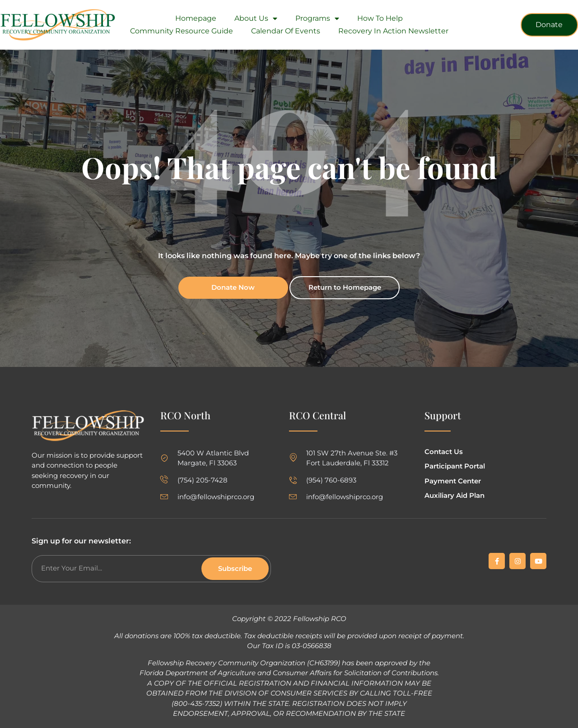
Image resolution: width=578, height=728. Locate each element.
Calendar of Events (286, 31)
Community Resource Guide (182, 31)
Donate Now (233, 287)
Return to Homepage (345, 287)
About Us (256, 19)
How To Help (380, 18)
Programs (317, 19)
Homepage (196, 18)
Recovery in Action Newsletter (393, 31)
